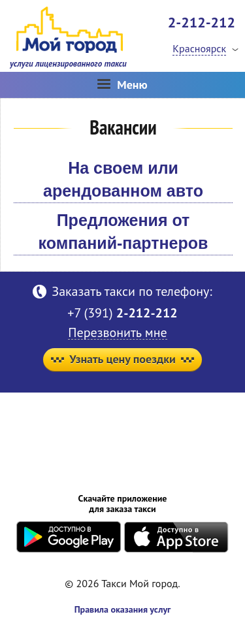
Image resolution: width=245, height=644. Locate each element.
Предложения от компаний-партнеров (123, 232)
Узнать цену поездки (122, 359)
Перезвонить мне (117, 333)
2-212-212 (202, 22)
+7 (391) (122, 313)
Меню (122, 85)
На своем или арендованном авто (123, 179)
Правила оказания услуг (123, 609)
